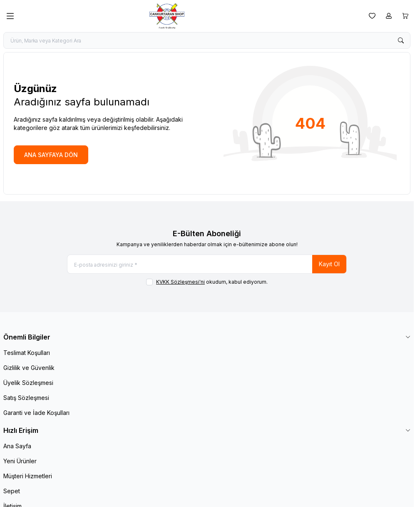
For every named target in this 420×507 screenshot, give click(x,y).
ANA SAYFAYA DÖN (51, 155)
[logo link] (191, 16)
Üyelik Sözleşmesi (28, 383)
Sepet (12, 491)
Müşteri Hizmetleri (28, 476)
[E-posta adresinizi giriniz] (207, 264)
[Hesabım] (389, 16)
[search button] (401, 40)
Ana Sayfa (17, 446)
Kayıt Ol (329, 264)
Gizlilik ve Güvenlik (29, 368)
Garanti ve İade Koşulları (36, 413)
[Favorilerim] (372, 16)
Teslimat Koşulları (27, 353)
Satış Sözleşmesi (26, 398)
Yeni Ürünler (20, 461)
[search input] (207, 40)
